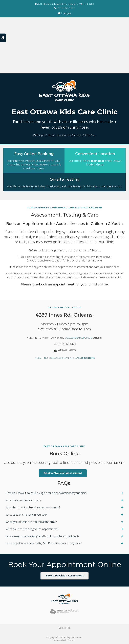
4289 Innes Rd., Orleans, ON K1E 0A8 (65, 358)
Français (65, 13)
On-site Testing (64, 179)
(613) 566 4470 (65, 8)
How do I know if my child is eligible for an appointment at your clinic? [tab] (46, 493)
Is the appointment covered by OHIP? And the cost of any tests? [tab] (44, 543)
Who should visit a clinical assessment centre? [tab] (33, 507)
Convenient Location (95, 154)
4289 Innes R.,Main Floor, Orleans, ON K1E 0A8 (64, 4)
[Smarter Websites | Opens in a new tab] (64, 612)
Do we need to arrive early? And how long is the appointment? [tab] (42, 536)
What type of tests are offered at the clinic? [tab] (31, 522)
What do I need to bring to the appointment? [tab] (32, 529)
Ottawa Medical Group (78, 338)
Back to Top (64, 628)
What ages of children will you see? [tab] (26, 515)
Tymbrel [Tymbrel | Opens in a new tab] (71, 640)
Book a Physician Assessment (63, 473)
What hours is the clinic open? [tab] (23, 500)
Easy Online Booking (34, 154)
